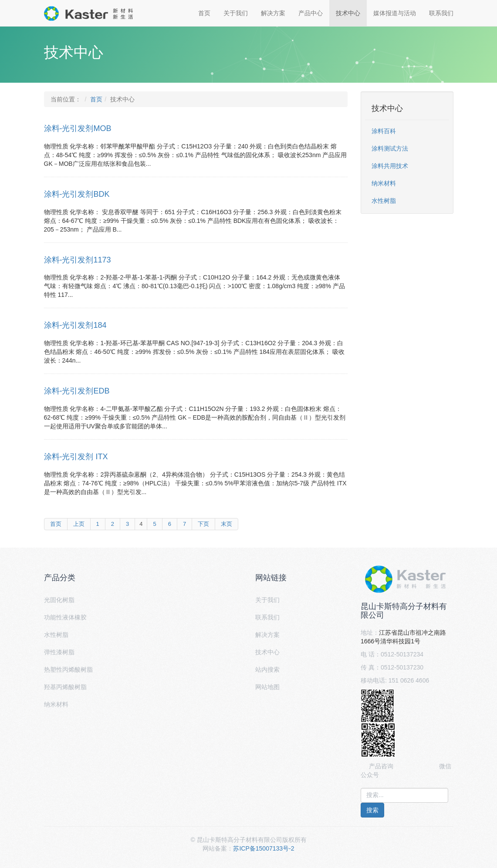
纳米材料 (384, 183)
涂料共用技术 (390, 166)
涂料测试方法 (390, 148)
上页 (79, 524)
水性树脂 (384, 201)
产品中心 (311, 13)
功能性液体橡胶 (65, 617)
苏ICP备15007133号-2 (264, 848)
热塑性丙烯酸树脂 (68, 670)
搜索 (372, 810)
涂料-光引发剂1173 (78, 260)
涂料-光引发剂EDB (77, 391)
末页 (227, 524)
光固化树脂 (59, 600)
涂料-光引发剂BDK (77, 194)
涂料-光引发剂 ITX (76, 457)
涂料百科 (384, 131)
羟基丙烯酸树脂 (65, 687)
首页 (204, 13)
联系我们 (441, 13)
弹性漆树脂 (59, 652)
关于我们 (236, 13)
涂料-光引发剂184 (75, 325)
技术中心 (348, 13)
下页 (203, 524)
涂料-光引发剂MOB (78, 128)
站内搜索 (267, 670)
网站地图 (267, 687)
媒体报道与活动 (395, 13)
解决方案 (273, 13)
